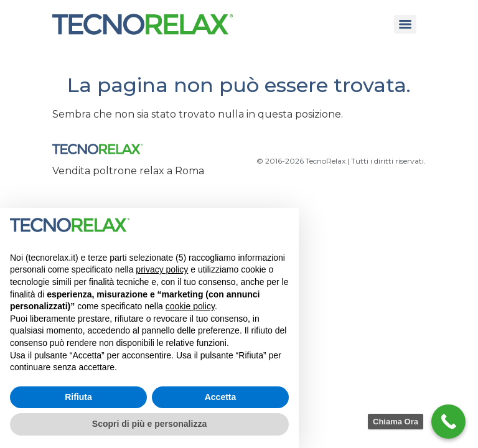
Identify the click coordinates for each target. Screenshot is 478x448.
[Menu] (405, 24)
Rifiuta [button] (78, 397)
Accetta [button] (221, 397)
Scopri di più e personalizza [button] (149, 424)
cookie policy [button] (190, 306)
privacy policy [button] (162, 269)
